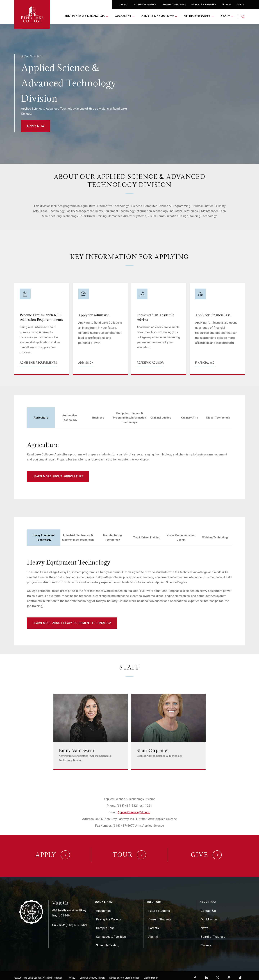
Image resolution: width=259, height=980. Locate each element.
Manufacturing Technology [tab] (112, 537)
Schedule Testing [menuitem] (108, 941)
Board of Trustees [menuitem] (213, 932)
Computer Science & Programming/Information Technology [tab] (129, 418)
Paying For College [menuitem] (109, 915)
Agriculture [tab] (41, 418)
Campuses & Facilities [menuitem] (111, 932)
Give (199, 852)
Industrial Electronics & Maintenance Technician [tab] (78, 537)
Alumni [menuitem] (153, 932)
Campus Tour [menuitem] (105, 924)
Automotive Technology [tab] (70, 418)
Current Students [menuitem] (160, 915)
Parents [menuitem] (154, 924)
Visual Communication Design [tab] (181, 537)
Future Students (145, 4)
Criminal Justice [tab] (161, 418)
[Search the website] (243, 16)
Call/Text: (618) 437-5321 (70, 921)
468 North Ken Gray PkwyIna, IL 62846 (69, 909)
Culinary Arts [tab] (189, 418)
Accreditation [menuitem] (151, 973)
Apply (124, 4)
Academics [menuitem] (104, 906)
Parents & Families (204, 4)
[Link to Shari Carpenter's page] (168, 732)
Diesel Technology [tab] (218, 418)
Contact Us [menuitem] (208, 906)
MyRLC (241, 4)
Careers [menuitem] (206, 941)
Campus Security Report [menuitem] (92, 973)
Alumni (226, 4)
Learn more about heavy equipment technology (72, 623)
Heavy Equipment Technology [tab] (44, 537)
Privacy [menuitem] (71, 973)
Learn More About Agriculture (58, 476)
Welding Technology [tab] (215, 538)
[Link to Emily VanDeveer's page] (91, 732)
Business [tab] (98, 418)
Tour (122, 852)
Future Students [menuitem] (159, 906)
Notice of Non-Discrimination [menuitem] (124, 973)
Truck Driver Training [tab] (147, 538)
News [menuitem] (205, 924)
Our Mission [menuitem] (209, 915)
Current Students (174, 4)
